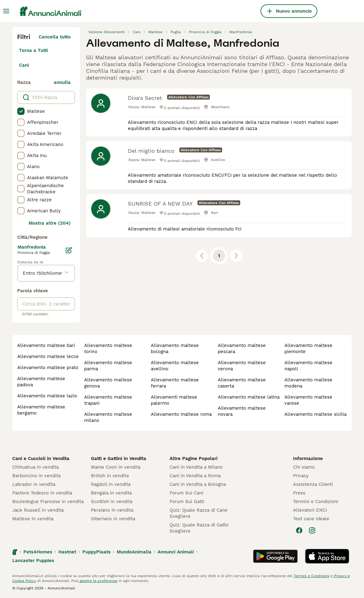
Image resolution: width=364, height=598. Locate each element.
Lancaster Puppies (33, 561)
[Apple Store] (327, 556)
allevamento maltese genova (108, 383)
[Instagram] (312, 530)
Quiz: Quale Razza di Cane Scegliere (199, 513)
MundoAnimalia (134, 552)
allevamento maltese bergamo (41, 410)
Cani (24, 65)
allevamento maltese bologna (175, 348)
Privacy (301, 476)
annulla (62, 82)
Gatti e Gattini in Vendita (119, 458)
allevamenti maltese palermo (174, 400)
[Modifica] (69, 250)
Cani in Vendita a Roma (195, 476)
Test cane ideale (311, 519)
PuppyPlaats (96, 552)
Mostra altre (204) (50, 223)
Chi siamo (304, 467)
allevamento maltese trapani (108, 400)
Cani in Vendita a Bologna (198, 484)
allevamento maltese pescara (242, 348)
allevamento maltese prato (48, 368)
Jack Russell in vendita (38, 510)
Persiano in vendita (112, 510)
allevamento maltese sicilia (315, 414)
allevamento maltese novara (242, 411)
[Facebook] (299, 530)
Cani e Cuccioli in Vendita (41, 458)
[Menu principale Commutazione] (6, 11)
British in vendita (110, 476)
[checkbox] (21, 111)
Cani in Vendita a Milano (196, 467)
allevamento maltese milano (108, 417)
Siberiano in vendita (113, 519)
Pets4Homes (38, 552)
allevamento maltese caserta (242, 383)
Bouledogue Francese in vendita (48, 502)
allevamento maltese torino (108, 348)
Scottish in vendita (112, 502)
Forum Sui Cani (186, 493)
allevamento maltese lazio (47, 396)
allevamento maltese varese (308, 400)
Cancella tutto (55, 37)
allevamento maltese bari (46, 345)
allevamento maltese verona (242, 366)
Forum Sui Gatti (187, 502)
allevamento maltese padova (41, 382)
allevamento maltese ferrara (175, 383)
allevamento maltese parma (108, 366)
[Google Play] (275, 556)
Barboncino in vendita (36, 476)
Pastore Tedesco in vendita (42, 493)
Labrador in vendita (34, 484)
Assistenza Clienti (313, 484)
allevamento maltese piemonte (308, 348)
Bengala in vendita (111, 493)
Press (299, 493)
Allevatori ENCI (310, 510)
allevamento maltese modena (308, 383)
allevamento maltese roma (181, 414)
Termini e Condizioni (316, 502)
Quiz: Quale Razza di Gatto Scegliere (199, 528)
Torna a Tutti (33, 50)
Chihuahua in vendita (35, 467)
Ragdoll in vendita (111, 484)
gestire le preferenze (98, 581)
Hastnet (67, 552)
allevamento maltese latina (249, 397)
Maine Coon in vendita (116, 467)
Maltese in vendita (33, 519)
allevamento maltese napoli (308, 366)
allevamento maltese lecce (48, 356)
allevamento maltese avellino (175, 366)
